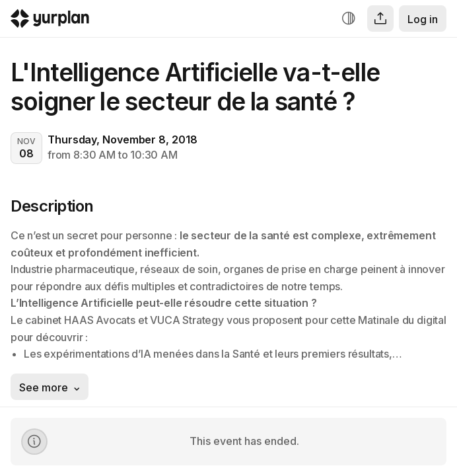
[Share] (380, 19)
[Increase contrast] (349, 19)
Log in (423, 19)
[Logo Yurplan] (50, 21)
